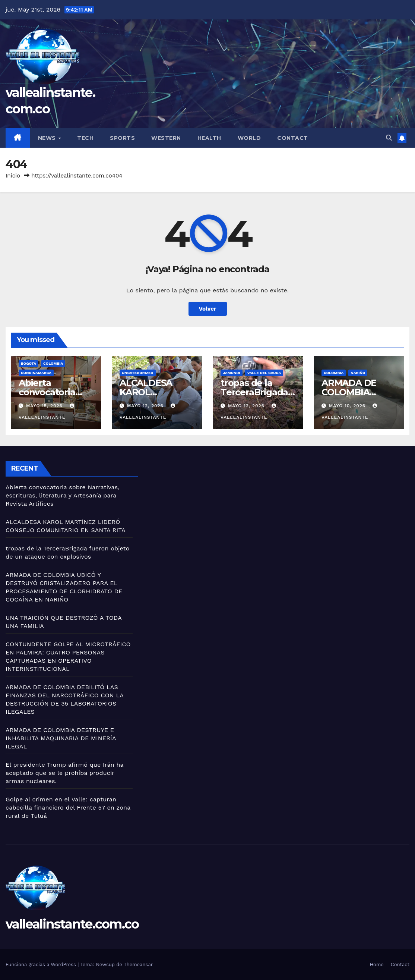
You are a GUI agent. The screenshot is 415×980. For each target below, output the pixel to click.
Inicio (13, 176)
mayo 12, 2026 (146, 406)
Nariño (358, 373)
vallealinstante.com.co (72, 924)
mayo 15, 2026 (45, 406)
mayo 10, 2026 (348, 406)
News (48, 138)
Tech (85, 138)
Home (377, 965)
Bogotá (28, 363)
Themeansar (138, 965)
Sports (122, 138)
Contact (293, 138)
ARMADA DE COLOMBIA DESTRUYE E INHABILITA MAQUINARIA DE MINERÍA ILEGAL (61, 738)
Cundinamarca (36, 373)
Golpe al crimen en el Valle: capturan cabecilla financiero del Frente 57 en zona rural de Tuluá (68, 808)
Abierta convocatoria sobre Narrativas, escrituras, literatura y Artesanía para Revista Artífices (63, 495)
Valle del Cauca (264, 373)
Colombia (53, 363)
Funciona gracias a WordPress (42, 965)
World (249, 138)
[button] (389, 138)
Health (209, 138)
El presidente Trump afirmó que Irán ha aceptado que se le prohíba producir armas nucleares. (64, 773)
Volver (208, 309)
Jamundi (232, 373)
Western (166, 138)
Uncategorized (138, 373)
